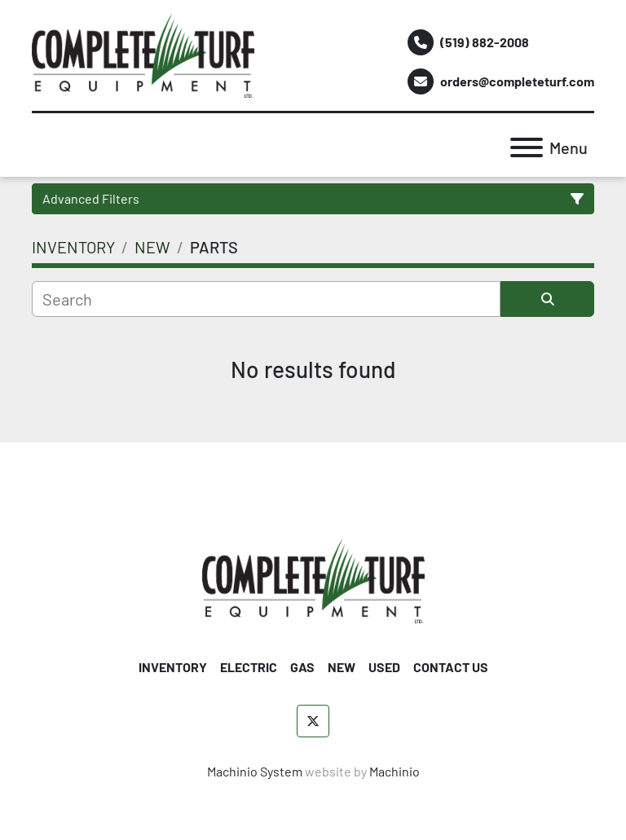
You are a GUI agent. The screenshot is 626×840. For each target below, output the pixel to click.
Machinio (395, 771)
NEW (342, 667)
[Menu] (527, 147)
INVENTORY (173, 667)
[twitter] (313, 721)
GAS (302, 667)
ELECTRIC (249, 667)
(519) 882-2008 (485, 42)
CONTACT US (451, 667)
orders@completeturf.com (517, 81)
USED (384, 667)
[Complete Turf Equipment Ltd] (313, 579)
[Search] (266, 299)
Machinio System (255, 771)
